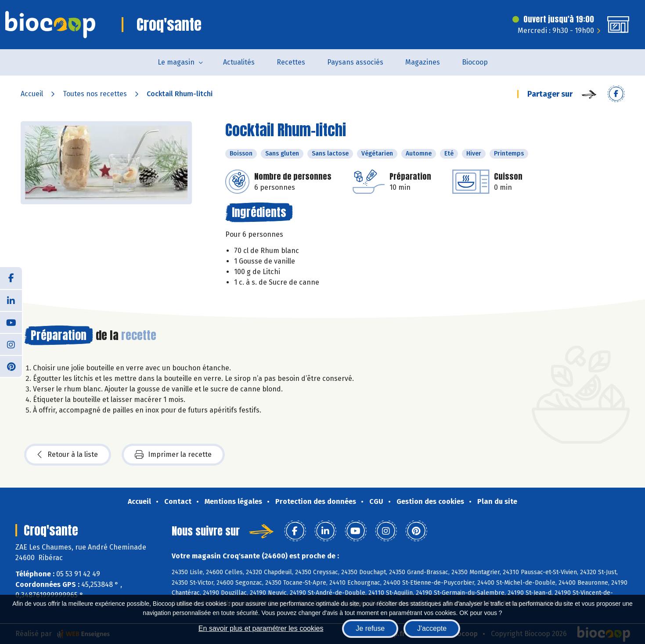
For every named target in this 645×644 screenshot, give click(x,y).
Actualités (239, 62)
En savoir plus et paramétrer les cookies (261, 628)
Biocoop (475, 62)
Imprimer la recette (173, 455)
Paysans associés (355, 62)
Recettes (291, 62)
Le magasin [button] (176, 62)
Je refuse (370, 628)
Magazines (423, 62)
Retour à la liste (68, 455)
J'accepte (432, 628)
